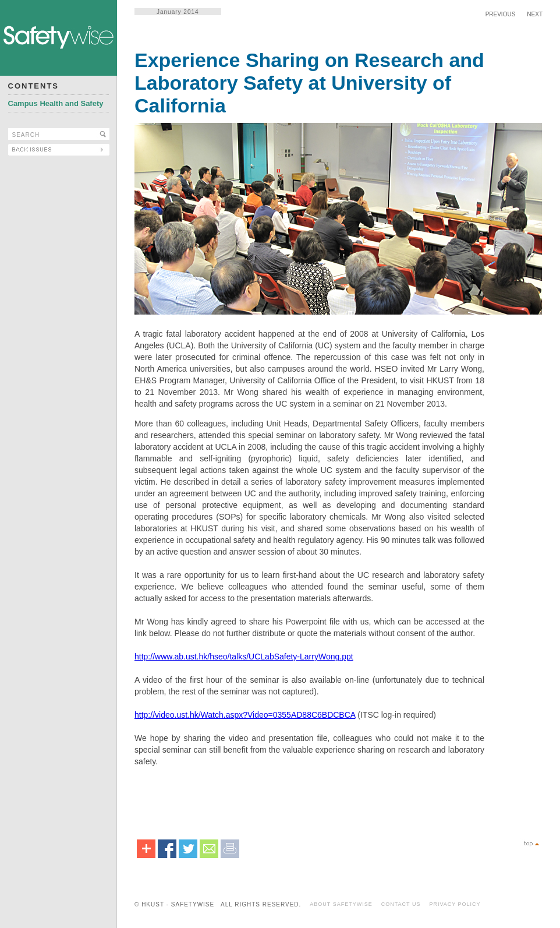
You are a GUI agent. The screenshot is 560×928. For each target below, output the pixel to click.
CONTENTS (34, 86)
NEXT (535, 14)
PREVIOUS (501, 14)
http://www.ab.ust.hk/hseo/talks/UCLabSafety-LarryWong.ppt (244, 657)
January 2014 (178, 12)
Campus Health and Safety (56, 103)
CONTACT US (401, 904)
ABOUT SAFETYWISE (341, 904)
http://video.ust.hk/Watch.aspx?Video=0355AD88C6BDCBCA (245, 715)
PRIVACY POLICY (455, 904)
